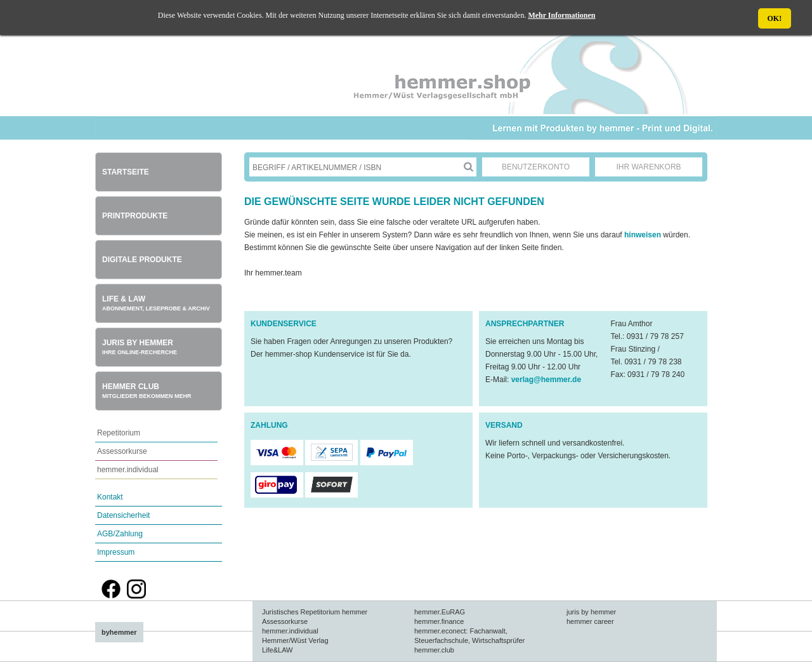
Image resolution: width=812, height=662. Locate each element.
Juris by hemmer (140, 347)
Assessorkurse (122, 451)
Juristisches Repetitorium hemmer (315, 612)
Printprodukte (135, 216)
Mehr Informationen (561, 15)
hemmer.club (434, 650)
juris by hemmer (591, 612)
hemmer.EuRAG (440, 612)
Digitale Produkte (142, 260)
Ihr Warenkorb (648, 167)
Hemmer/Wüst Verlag (295, 640)
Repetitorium (119, 433)
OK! (775, 18)
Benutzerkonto (536, 167)
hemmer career (590, 621)
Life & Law (156, 303)
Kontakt (110, 497)
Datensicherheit (123, 515)
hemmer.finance (439, 621)
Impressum (116, 552)
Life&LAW (278, 650)
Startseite (126, 172)
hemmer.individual (128, 470)
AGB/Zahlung (120, 534)
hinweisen (644, 235)
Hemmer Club (147, 391)
